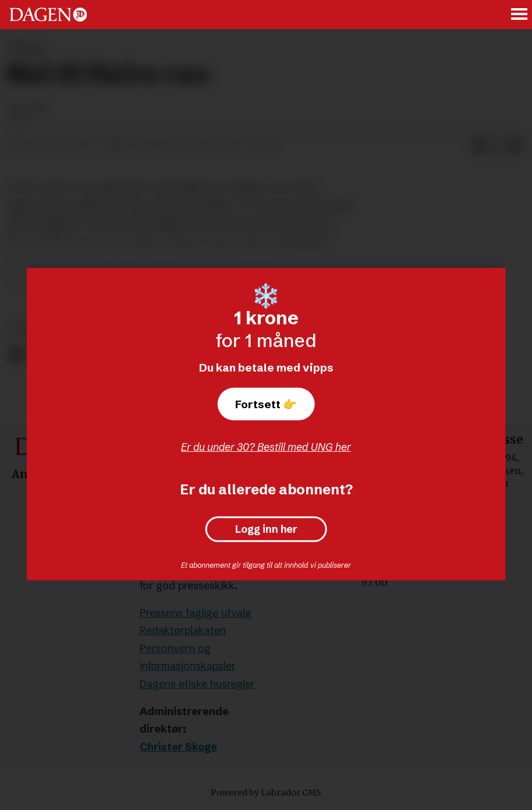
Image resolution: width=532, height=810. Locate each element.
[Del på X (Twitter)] (497, 146)
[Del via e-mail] (516, 146)
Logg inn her (266, 529)
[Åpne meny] (520, 15)
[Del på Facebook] (478, 146)
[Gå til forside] (48, 15)
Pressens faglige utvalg (196, 613)
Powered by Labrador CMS (266, 793)
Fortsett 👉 (266, 404)
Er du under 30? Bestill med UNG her (266, 447)
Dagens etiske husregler (197, 684)
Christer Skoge (178, 747)
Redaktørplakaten (183, 630)
